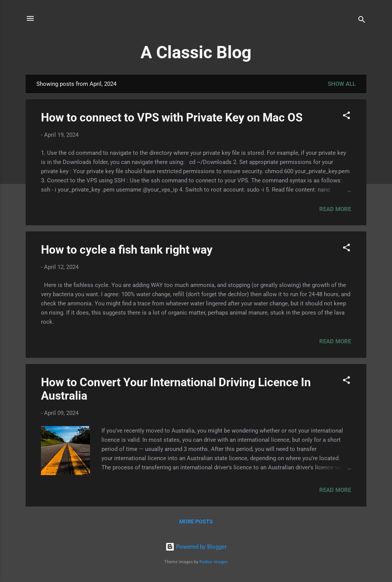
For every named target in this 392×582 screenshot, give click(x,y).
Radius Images (214, 562)
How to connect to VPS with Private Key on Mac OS (172, 117)
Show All (342, 84)
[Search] (362, 21)
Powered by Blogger (196, 547)
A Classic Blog (196, 52)
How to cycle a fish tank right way (127, 250)
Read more (335, 209)
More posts (196, 521)
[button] (346, 117)
